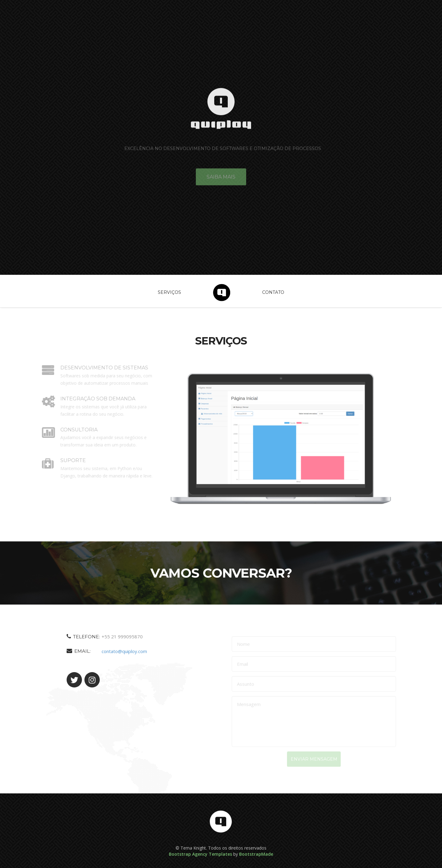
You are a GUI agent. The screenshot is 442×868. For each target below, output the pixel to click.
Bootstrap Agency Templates (200, 854)
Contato (273, 292)
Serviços (169, 292)
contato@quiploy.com (121, 651)
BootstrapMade (256, 854)
